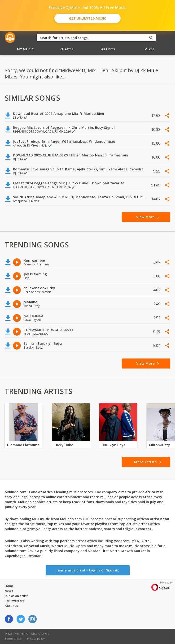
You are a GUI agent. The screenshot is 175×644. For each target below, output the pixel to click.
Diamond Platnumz (23, 445)
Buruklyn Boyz (114, 445)
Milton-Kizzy (160, 445)
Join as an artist (16, 596)
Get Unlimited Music (88, 18)
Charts (67, 49)
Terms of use (13, 638)
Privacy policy (36, 638)
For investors (14, 601)
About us (11, 606)
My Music (25, 49)
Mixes (149, 49)
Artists (108, 49)
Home (9, 586)
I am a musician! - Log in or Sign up (87, 570)
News (9, 591)
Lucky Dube (64, 445)
